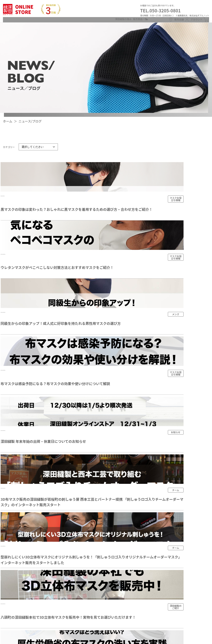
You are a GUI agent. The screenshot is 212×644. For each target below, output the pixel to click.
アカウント (191, 19)
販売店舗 (167, 19)
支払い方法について (175, 539)
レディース (122, 548)
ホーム (8, 124)
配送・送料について (175, 515)
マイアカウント (172, 575)
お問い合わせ (170, 622)
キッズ (119, 555)
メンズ (119, 541)
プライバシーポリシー (177, 563)
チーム (119, 562)
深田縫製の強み (82, 19)
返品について (170, 527)
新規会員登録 (127, 19)
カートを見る (170, 610)
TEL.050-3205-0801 (160, 10)
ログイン (147, 19)
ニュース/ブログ (30, 124)
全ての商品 (122, 534)
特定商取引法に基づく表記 (180, 551)
